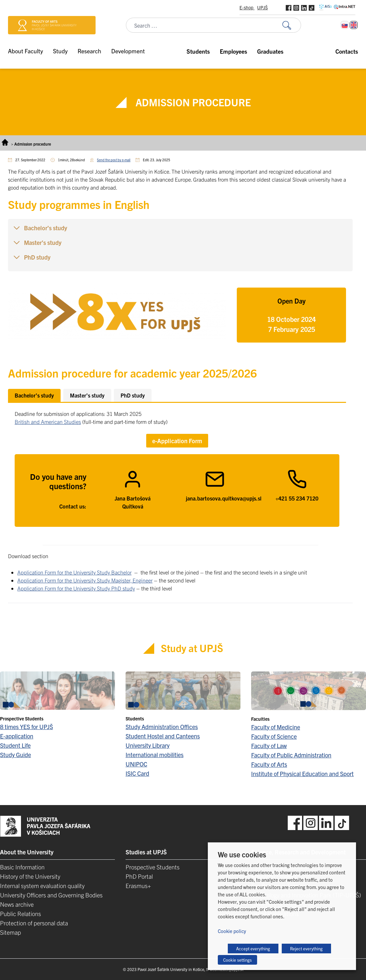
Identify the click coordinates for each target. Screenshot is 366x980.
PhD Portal (139, 876)
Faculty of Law (269, 746)
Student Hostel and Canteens (163, 736)
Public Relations (20, 914)
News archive (17, 904)
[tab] (34, 395)
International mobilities (155, 755)
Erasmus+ (138, 886)
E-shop (247, 7)
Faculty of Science (274, 736)
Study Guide (15, 755)
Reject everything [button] (306, 949)
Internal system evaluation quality (42, 886)
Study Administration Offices (162, 727)
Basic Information (22, 867)
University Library (148, 745)
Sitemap (10, 932)
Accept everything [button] (253, 949)
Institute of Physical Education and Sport (302, 774)
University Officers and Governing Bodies (51, 895)
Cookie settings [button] (237, 960)
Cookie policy (232, 931)
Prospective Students (153, 867)
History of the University (30, 876)
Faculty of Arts (269, 764)
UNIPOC (136, 764)
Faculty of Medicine (276, 727)
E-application (17, 736)
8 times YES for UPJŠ (26, 727)
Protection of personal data (34, 923)
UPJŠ (262, 7)
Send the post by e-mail (114, 160)
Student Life (15, 745)
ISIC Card (137, 773)
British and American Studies (48, 422)
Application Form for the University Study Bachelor (74, 572)
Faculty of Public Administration (291, 755)
